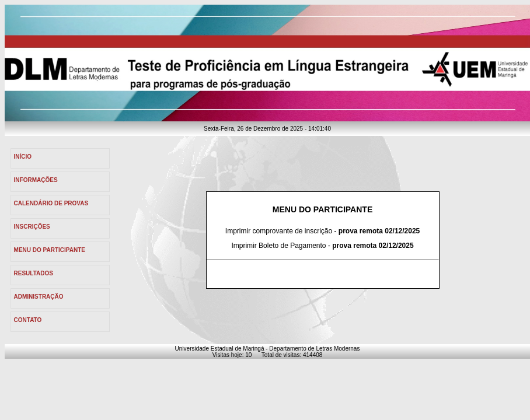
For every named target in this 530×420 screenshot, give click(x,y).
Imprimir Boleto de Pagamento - (322, 246)
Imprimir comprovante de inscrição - (322, 231)
